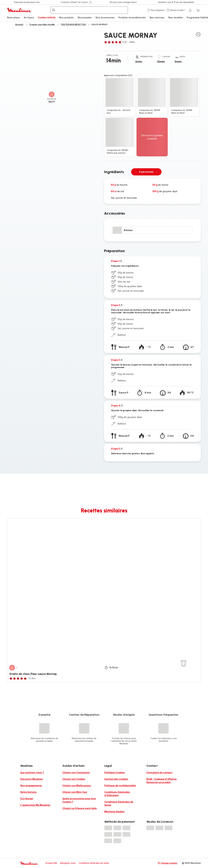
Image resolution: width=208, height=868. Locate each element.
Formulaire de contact (159, 772)
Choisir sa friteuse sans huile (80, 808)
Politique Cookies (115, 772)
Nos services (157, 17)
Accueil (19, 24)
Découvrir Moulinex (32, 779)
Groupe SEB (51, 863)
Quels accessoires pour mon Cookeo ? (79, 800)
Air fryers (29, 17)
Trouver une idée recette (42, 24)
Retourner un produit (159, 782)
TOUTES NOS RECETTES (73, 24)
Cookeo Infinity (47, 17)
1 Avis (132, 42)
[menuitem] (13, 18)
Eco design (27, 798)
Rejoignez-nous (68, 863)
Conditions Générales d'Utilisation (117, 794)
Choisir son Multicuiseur (77, 785)
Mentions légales (114, 812)
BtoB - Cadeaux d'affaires (162, 779)
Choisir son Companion (76, 772)
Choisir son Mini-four (75, 792)
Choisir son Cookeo (74, 779)
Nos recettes (176, 17)
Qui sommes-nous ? (32, 772)
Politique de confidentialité (120, 785)
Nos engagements (31, 785)
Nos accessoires (105, 17)
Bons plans (13, 17)
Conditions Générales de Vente (119, 803)
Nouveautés (85, 17)
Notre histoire (28, 792)
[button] (156, 10)
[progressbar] (117, 230)
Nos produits (66, 17)
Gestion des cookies (116, 779)
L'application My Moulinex (35, 805)
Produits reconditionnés (132, 17)
